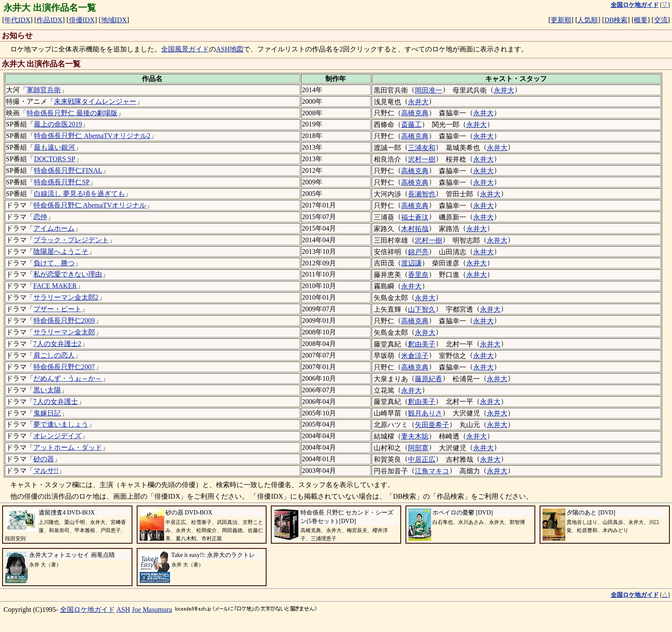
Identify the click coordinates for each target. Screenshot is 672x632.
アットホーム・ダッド (68, 447)
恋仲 (40, 217)
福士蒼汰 (415, 217)
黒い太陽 (47, 390)
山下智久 (422, 309)
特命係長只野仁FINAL (68, 170)
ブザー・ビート (57, 309)
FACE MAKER (55, 286)
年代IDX (17, 20)
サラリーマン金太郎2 (66, 297)
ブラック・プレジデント (71, 240)
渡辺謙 (411, 263)
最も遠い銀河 (54, 147)
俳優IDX (82, 20)
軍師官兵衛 (44, 90)
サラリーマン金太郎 (64, 332)
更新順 (561, 20)
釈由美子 (422, 344)
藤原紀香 (429, 379)
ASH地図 (230, 49)
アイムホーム (54, 228)
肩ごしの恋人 (54, 355)
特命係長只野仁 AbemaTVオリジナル (90, 205)
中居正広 (422, 459)
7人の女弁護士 (56, 402)
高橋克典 (415, 113)
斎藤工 (411, 125)
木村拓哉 (415, 229)
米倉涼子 (415, 356)
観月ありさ (425, 413)
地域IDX (114, 20)
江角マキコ (432, 471)
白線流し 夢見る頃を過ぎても (79, 194)
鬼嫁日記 (47, 413)
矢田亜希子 (432, 425)
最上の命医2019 (58, 124)
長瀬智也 (422, 194)
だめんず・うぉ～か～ (68, 378)
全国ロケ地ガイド (87, 609)
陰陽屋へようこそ (61, 251)
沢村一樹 (422, 159)
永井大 (504, 90)
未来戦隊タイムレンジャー (95, 101)
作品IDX (49, 20)
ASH (123, 609)
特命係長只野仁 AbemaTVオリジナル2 (92, 136)
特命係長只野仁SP (62, 182)
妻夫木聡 (415, 436)
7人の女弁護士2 (57, 344)
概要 (641, 20)
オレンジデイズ (57, 436)
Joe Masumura (152, 609)
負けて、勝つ (54, 263)
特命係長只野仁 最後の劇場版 (72, 113)
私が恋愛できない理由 (68, 274)
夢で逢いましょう (61, 424)
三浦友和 (422, 148)
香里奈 (418, 275)
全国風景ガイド (185, 49)
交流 (661, 20)
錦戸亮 (418, 252)
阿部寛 (418, 448)
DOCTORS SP (54, 159)
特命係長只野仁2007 (64, 367)
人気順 (588, 20)
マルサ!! (46, 471)
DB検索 (616, 20)
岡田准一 (429, 90)
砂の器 (44, 459)
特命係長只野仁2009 (64, 321)
